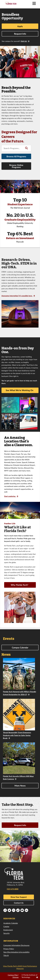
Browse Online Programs (16, 166)
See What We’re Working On (20, 390)
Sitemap (16, 977)
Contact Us (19, 903)
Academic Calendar (11, 923)
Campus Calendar (20, 648)
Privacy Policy (9, 949)
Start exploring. (10, 496)
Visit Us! (24, 41)
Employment (8, 930)
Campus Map (13, 975)
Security (7, 933)
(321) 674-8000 (13, 889)
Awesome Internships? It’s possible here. (17, 296)
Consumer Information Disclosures (16, 945)
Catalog (6, 926)
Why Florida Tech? (19, 585)
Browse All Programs (16, 156)
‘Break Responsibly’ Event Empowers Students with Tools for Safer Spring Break (17, 735)
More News (20, 786)
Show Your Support (19, 897)
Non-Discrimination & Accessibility (16, 952)
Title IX (6, 955)
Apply (20, 26)
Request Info (20, 34)
